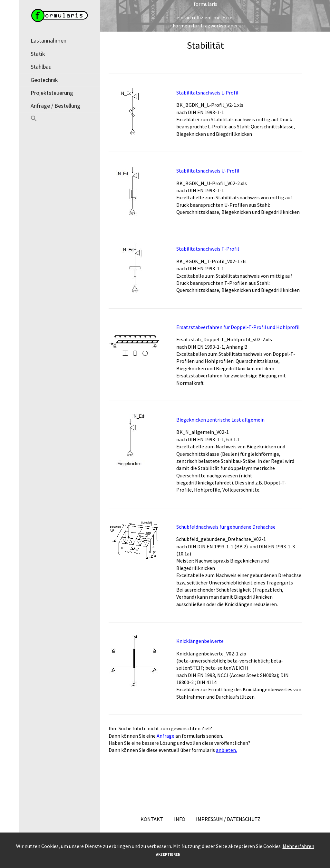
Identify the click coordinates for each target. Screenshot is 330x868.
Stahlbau (41, 67)
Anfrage (165, 736)
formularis (205, 4)
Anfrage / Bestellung (55, 106)
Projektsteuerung (52, 93)
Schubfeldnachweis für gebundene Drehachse (226, 527)
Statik (38, 54)
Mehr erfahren (298, 846)
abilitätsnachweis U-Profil (210, 171)
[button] (60, 119)
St (179, 171)
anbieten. (226, 750)
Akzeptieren (168, 854)
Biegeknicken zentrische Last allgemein (220, 420)
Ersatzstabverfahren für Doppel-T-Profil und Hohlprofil (238, 327)
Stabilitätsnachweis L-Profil (207, 93)
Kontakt (152, 819)
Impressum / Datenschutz (228, 819)
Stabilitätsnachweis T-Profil (208, 249)
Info (180, 819)
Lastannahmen (49, 40)
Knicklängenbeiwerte (200, 641)
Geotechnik (44, 80)
